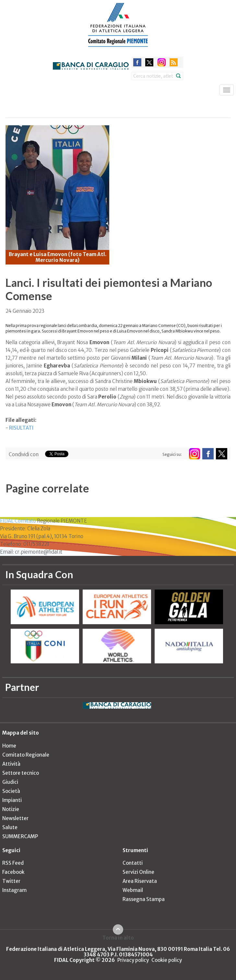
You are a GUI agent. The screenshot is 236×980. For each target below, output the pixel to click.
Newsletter (15, 818)
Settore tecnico (21, 773)
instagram (162, 62)
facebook (137, 62)
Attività (11, 764)
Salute (10, 827)
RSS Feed (13, 863)
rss (174, 62)
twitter (149, 62)
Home (9, 746)
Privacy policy (133, 960)
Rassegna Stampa (144, 899)
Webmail (133, 890)
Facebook (13, 872)
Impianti (12, 800)
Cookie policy (167, 960)
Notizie (11, 809)
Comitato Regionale (26, 755)
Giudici (10, 782)
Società (11, 791)
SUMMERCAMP (20, 836)
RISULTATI (21, 428)
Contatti (133, 863)
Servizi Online (138, 872)
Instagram (14, 890)
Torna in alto (118, 938)
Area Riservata (140, 881)
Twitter (11, 881)
